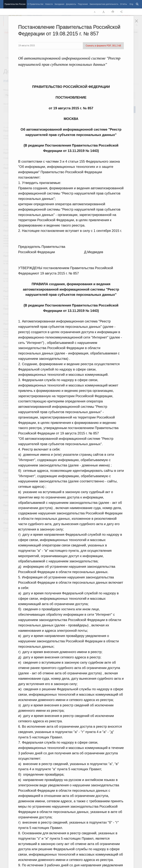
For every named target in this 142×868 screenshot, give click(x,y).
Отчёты (123, 4)
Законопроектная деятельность (104, 4)
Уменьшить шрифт (95, 12)
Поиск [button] (137, 4)
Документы (71, 4)
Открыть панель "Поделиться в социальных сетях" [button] (122, 12)
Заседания (59, 4)
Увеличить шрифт (104, 12)
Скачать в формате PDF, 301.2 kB (103, 46)
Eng (131, 4)
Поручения (83, 4)
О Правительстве (35, 4)
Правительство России (15, 4)
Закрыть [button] (138, 23)
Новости (49, 4)
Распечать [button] (113, 12)
